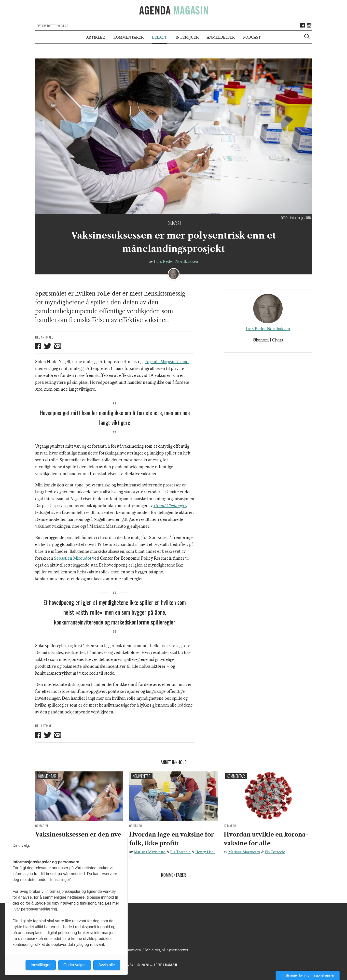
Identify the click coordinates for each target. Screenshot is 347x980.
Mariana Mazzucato (150, 852)
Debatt (159, 37)
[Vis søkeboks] (307, 37)
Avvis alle (107, 965)
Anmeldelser (221, 37)
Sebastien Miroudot (73, 558)
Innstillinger (41, 965)
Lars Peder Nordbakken (176, 261)
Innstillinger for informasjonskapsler (308, 975)
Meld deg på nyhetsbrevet (167, 950)
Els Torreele (180, 852)
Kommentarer (128, 37)
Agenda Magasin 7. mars (167, 362)
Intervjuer (187, 37)
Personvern (131, 950)
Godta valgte (75, 965)
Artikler (96, 37)
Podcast (252, 37)
